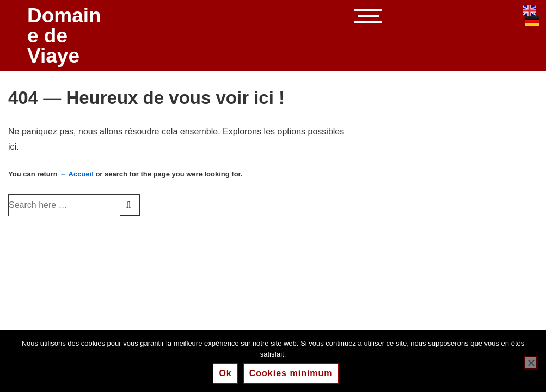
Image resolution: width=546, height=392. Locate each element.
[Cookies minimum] (531, 363)
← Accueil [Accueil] (76, 174)
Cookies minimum (291, 373)
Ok (225, 373)
